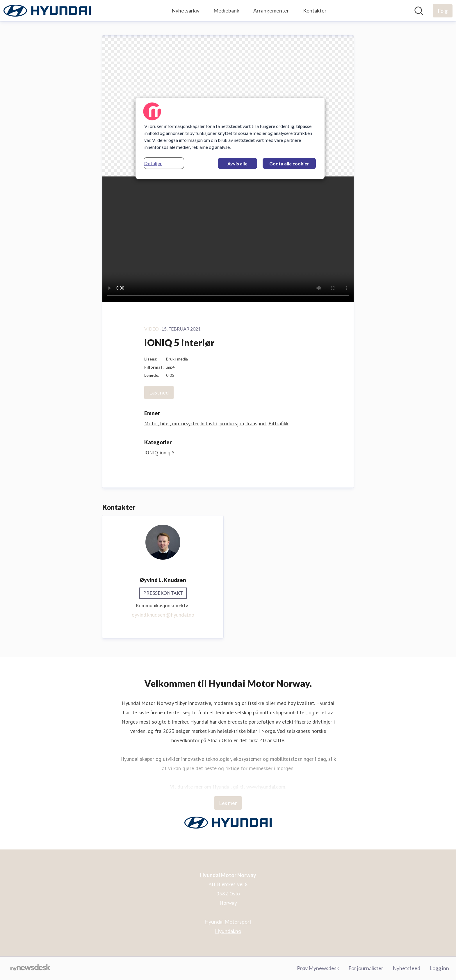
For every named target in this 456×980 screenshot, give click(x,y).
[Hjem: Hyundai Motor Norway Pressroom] (47, 11)
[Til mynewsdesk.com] (30, 968)
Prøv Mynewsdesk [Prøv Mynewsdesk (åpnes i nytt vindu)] (318, 968)
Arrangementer (271, 10)
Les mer (228, 803)
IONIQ (151, 452)
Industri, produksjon (222, 423)
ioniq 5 (167, 452)
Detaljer (153, 163)
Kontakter (315, 10)
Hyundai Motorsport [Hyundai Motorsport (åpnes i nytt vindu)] (228, 922)
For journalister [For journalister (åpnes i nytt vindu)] (366, 968)
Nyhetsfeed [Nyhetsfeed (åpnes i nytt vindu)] (406, 968)
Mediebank (226, 10)
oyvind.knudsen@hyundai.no (163, 615)
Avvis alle (237, 164)
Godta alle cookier (289, 164)
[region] (230, 138)
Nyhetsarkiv (186, 10)
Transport (256, 423)
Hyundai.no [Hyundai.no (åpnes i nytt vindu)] (228, 931)
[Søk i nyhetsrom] (419, 11)
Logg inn (439, 968)
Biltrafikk (278, 423)
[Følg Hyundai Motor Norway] (443, 11)
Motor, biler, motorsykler (172, 423)
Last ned (159, 392)
